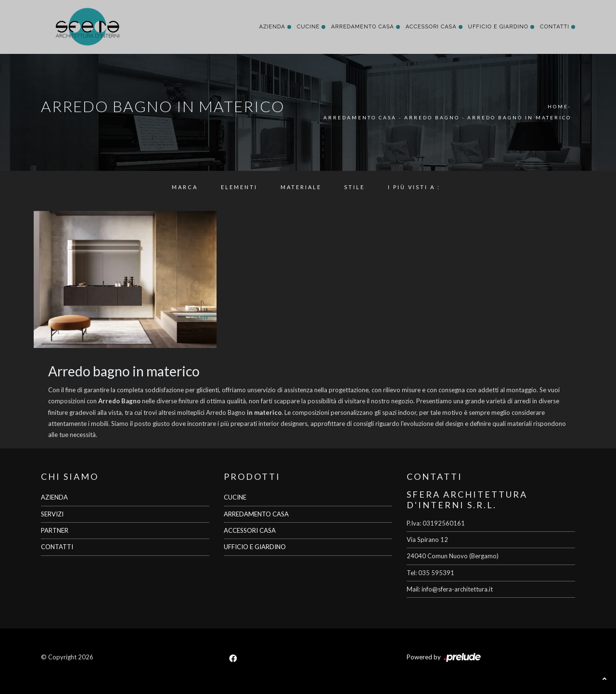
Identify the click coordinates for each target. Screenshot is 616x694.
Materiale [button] (301, 187)
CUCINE (235, 497)
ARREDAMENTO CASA (256, 514)
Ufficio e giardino (498, 27)
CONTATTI (57, 547)
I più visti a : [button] (414, 187)
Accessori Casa (431, 27)
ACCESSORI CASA (250, 530)
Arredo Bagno (432, 117)
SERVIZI (52, 514)
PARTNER (55, 530)
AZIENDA (54, 497)
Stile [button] (354, 187)
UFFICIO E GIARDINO (255, 547)
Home (558, 106)
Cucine (308, 27)
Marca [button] (185, 187)
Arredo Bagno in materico (519, 117)
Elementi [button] (239, 187)
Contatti (555, 27)
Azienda (272, 27)
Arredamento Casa (363, 27)
